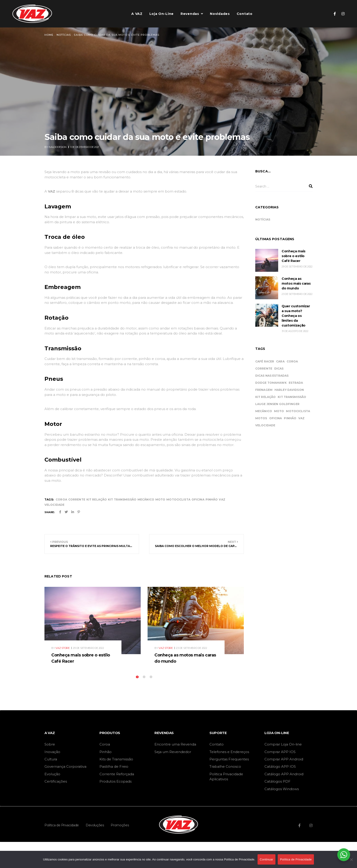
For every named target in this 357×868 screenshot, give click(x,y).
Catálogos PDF (277, 781)
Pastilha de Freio (114, 766)
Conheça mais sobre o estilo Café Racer (294, 256)
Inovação (52, 752)
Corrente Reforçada (117, 774)
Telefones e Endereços (229, 752)
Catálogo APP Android (284, 774)
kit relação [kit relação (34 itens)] (265, 397)
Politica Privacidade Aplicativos (226, 777)
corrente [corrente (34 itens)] (264, 369)
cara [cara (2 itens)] (280, 361)
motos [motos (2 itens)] (261, 418)
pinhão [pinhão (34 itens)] (290, 418)
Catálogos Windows (282, 789)
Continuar (267, 859)
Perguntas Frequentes (229, 759)
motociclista (178, 499)
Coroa (105, 744)
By (56, 147)
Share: (50, 512)
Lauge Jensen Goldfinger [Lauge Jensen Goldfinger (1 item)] (277, 404)
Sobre (50, 744)
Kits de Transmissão (116, 759)
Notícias (263, 219)
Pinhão (106, 752)
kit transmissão (122, 499)
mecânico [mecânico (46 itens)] (264, 411)
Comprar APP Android (284, 759)
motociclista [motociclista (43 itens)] (298, 411)
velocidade (54, 505)
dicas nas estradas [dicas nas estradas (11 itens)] (272, 376)
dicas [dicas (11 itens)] (279, 369)
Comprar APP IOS (280, 752)
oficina (198, 499)
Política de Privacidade (62, 825)
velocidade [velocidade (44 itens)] (265, 425)
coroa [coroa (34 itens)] (292, 361)
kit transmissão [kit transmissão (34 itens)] (292, 397)
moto (160, 499)
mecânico (146, 499)
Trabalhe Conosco (225, 766)
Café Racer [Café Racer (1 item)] (265, 361)
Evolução (52, 774)
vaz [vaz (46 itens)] (301, 418)
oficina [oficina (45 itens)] (276, 418)
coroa (61, 499)
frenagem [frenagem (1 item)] (264, 390)
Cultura (51, 759)
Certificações (56, 781)
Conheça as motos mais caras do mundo (296, 283)
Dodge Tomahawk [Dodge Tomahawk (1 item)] (271, 383)
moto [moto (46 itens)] (279, 411)
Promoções (120, 825)
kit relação (97, 499)
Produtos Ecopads (115, 781)
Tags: (49, 499)
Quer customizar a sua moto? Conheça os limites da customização (296, 316)
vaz (222, 499)
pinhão (212, 499)
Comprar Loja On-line (283, 744)
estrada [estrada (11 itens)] (296, 383)
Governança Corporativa (65, 766)
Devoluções (95, 825)
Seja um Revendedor (173, 752)
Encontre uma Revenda (175, 744)
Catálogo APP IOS (280, 766)
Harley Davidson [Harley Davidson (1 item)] (289, 390)
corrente (77, 499)
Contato (217, 744)
